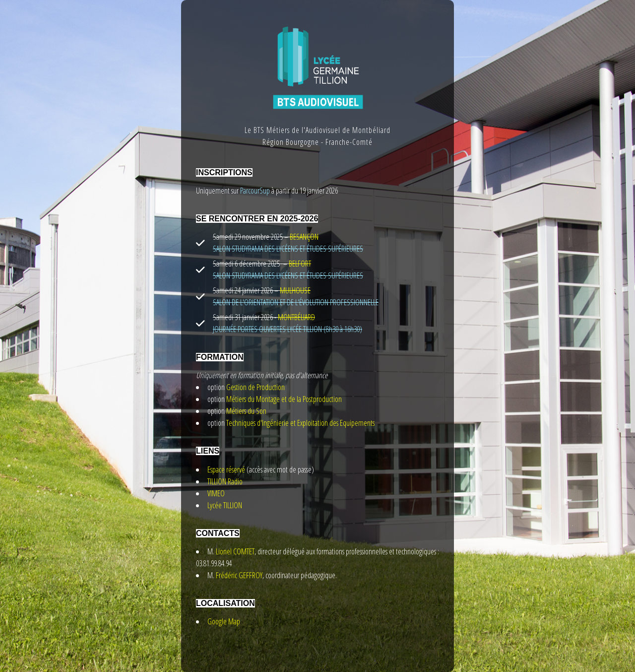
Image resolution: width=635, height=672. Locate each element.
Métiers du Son (246, 411)
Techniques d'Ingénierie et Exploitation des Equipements (300, 423)
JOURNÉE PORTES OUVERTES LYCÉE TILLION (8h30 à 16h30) (287, 329)
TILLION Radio (225, 481)
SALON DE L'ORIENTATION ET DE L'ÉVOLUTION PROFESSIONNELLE (296, 302)
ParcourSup (254, 191)
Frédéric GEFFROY (239, 575)
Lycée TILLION (225, 505)
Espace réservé (226, 470)
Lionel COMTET (235, 551)
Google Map (224, 621)
